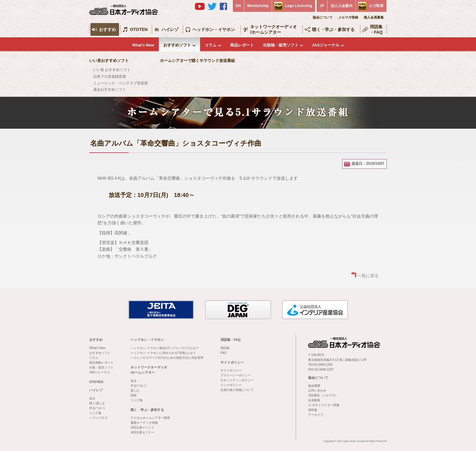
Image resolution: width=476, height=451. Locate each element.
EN (238, 6)
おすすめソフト (177, 45)
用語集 (225, 348)
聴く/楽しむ (97, 403)
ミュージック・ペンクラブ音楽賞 (121, 83)
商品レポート (242, 45)
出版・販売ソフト (101, 367)
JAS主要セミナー (142, 432)
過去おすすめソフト (110, 90)
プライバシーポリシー (236, 375)
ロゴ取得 (376, 6)
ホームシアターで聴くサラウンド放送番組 (197, 61)
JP (322, 6)
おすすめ (107, 29)
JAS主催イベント (142, 427)
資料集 (313, 410)
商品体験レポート (101, 363)
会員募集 (314, 400)
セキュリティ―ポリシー (237, 380)
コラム (211, 45)
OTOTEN (139, 29)
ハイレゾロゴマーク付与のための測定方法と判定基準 (167, 358)
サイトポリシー (232, 362)
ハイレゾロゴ (98, 418)
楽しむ (135, 390)
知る (92, 398)
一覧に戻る (368, 276)
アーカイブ (316, 415)
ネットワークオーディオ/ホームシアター (274, 29)
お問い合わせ (317, 390)
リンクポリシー (231, 385)
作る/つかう (97, 408)
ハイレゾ (170, 29)
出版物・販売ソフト (281, 45)
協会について (323, 17)
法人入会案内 (342, 6)
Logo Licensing (299, 6)
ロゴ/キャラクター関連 (324, 405)
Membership (258, 6)
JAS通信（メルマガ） (323, 395)
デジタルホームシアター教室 (150, 418)
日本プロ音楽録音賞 (110, 76)
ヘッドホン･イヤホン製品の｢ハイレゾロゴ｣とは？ (165, 348)
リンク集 (95, 413)
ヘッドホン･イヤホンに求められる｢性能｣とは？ (163, 353)
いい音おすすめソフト (109, 61)
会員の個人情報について (237, 390)
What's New (143, 45)
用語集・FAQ (376, 29)
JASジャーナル (326, 45)
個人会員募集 (374, 17)
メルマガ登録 (348, 17)
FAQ (223, 353)
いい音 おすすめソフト (112, 70)
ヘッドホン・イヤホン (214, 29)
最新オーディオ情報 (144, 423)
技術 (134, 395)
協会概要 (314, 386)
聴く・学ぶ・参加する (333, 29)
